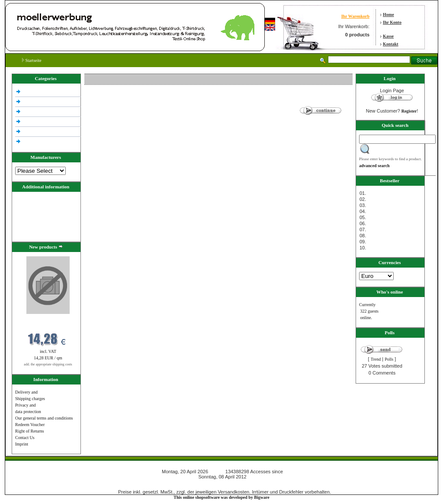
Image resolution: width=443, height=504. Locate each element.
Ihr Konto (392, 22)
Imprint (22, 444)
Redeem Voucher (30, 425)
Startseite (32, 60)
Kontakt (391, 44)
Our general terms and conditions (44, 418)
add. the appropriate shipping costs (48, 364)
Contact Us (25, 438)
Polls (389, 359)
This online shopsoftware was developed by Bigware (221, 497)
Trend (376, 359)
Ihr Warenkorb (355, 16)
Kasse (388, 36)
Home (388, 15)
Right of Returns (30, 431)
